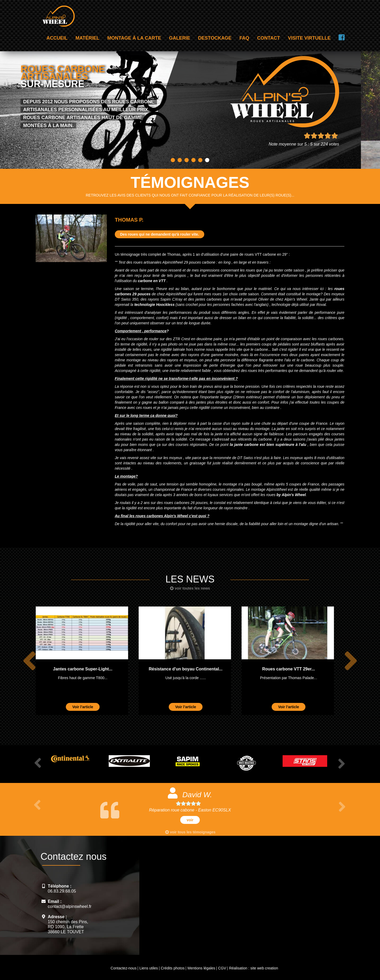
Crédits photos (173, 968)
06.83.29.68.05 (62, 891)
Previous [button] (28, 661)
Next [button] (350, 661)
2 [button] (180, 160)
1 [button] (173, 160)
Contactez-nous (123, 968)
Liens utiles (149, 968)
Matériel (87, 38)
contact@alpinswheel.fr (70, 906)
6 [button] (207, 160)
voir (190, 820)
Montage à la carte (134, 38)
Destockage (215, 38)
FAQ (244, 38)
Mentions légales (201, 968)
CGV (222, 968)
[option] (87, 661)
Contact (269, 38)
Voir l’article (88, 707)
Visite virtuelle (309, 38)
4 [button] (193, 160)
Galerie (180, 38)
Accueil (57, 38)
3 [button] (187, 160)
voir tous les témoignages (190, 832)
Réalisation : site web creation (254, 968)
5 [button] (200, 160)
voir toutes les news (190, 588)
